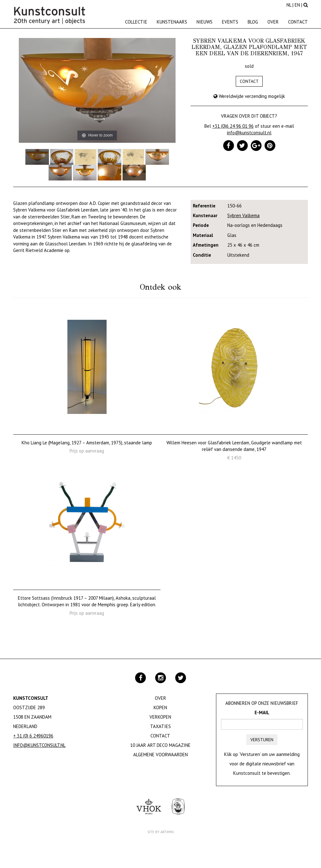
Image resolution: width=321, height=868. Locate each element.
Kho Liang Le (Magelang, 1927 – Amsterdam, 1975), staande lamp (87, 443)
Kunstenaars (172, 22)
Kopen (160, 707)
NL (289, 5)
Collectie (136, 22)
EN (297, 5)
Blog (253, 22)
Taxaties (160, 726)
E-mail (262, 713)
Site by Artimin (160, 832)
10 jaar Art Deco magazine (160, 745)
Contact (298, 22)
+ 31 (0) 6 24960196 (33, 736)
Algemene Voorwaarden (160, 755)
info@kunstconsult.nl (249, 133)
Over (273, 22)
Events (230, 22)
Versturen (262, 740)
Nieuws (205, 22)
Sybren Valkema (243, 215)
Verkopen (160, 717)
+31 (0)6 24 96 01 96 (233, 126)
